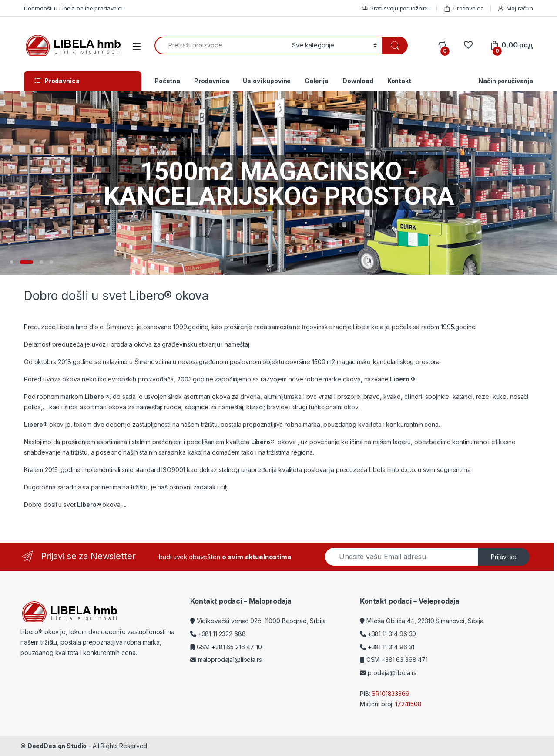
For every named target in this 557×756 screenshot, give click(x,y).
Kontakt (399, 81)
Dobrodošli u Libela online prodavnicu (74, 8)
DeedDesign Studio (57, 746)
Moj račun (515, 8)
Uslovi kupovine (267, 81)
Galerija (317, 81)
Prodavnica (463, 8)
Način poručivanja (506, 81)
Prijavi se (504, 557)
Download (358, 81)
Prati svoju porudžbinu (395, 8)
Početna (167, 81)
